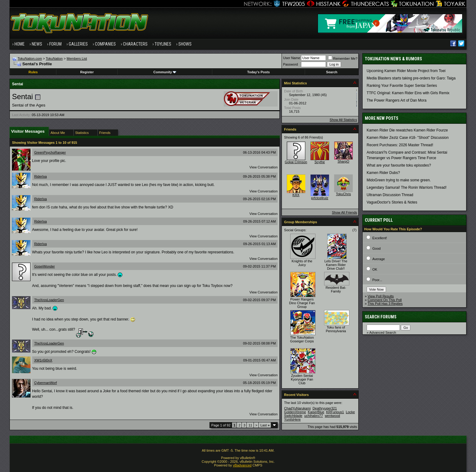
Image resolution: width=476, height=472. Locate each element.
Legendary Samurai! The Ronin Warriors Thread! (407, 188)
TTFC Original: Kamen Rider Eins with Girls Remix (408, 93)
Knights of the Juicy (302, 263)
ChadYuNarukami (297, 408)
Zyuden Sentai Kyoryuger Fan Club (302, 379)
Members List (77, 58)
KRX (296, 195)
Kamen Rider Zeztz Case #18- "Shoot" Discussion (408, 138)
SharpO (344, 161)
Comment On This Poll (384, 300)
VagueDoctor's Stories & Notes (392, 202)
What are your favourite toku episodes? (399, 165)
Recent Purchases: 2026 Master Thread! (400, 145)
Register (87, 72)
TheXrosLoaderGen (49, 300)
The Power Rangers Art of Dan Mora (397, 100)
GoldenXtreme (295, 412)
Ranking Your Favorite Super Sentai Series (402, 86)
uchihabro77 (314, 416)
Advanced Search (383, 333)
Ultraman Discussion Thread (390, 195)
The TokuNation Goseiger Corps (302, 339)
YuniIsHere (292, 419)
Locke (350, 412)
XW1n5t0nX (43, 360)
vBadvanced (242, 465)
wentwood (332, 416)
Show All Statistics (343, 120)
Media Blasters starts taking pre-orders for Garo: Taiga (411, 78)
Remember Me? (343, 58)
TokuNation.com (30, 58)
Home (20, 44)
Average (378, 259)
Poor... (377, 280)
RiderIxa (41, 176)
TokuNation (54, 58)
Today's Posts (258, 72)
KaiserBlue (316, 412)
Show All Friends (344, 212)
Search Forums (381, 317)
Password (291, 64)
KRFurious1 (335, 412)
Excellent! (380, 238)
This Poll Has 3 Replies (385, 304)
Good (376, 248)
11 (250, 425)
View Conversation (264, 167)
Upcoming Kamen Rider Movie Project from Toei (406, 71)
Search (332, 72)
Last (265, 425)
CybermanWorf (46, 383)
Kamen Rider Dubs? (383, 173)
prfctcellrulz (320, 198)
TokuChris (343, 194)
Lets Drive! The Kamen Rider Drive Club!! (336, 265)
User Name (292, 58)
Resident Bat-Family (336, 289)
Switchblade (293, 416)
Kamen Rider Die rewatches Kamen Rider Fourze (407, 130)
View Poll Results (381, 296)
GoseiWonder (45, 266)
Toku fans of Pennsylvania (336, 329)
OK (375, 269)
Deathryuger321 (325, 408)
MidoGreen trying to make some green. (399, 180)
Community (165, 72)
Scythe (320, 162)
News (37, 44)
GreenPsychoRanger (50, 152)
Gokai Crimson (296, 162)
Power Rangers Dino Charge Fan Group (302, 303)
